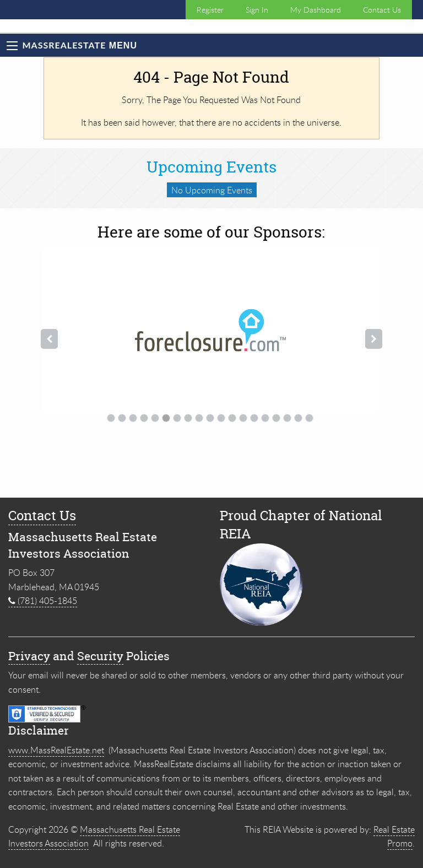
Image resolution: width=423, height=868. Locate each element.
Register (210, 10)
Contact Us (382, 10)
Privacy (29, 656)
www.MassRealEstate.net (56, 750)
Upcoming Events (211, 167)
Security (100, 656)
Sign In (257, 10)
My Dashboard (316, 10)
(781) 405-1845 (43, 601)
